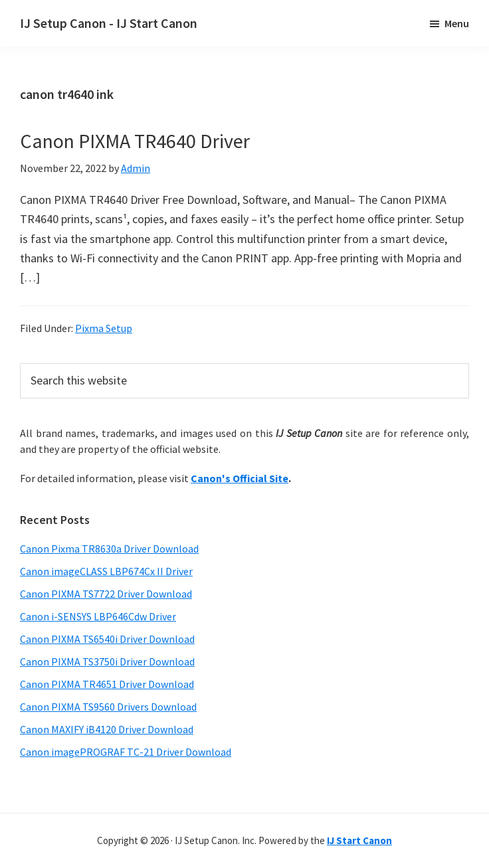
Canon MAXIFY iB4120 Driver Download (107, 729)
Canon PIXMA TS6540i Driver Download (107, 639)
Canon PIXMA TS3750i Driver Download (107, 661)
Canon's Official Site (240, 478)
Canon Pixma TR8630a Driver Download (109, 549)
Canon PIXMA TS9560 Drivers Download (108, 707)
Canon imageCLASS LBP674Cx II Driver (106, 571)
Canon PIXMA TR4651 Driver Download (107, 684)
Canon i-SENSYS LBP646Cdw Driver (98, 616)
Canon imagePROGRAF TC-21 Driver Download (126, 752)
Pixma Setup (104, 328)
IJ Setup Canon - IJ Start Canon (109, 23)
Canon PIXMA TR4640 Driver (135, 141)
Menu (457, 23)
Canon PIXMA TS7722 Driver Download (106, 594)
